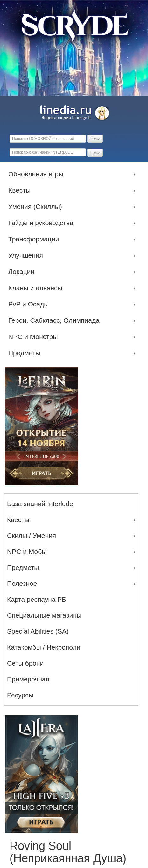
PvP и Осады (30, 304)
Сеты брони (25, 663)
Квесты (21, 190)
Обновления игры (37, 174)
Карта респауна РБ (37, 599)
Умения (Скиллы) (37, 207)
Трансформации (35, 239)
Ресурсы (20, 695)
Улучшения (27, 255)
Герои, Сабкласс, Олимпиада (56, 320)
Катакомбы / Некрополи (44, 647)
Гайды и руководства (42, 223)
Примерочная (28, 679)
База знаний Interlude (40, 504)
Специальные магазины (44, 615)
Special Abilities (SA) (38, 631)
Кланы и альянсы (37, 288)
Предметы (26, 353)
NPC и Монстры (35, 337)
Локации (23, 272)
